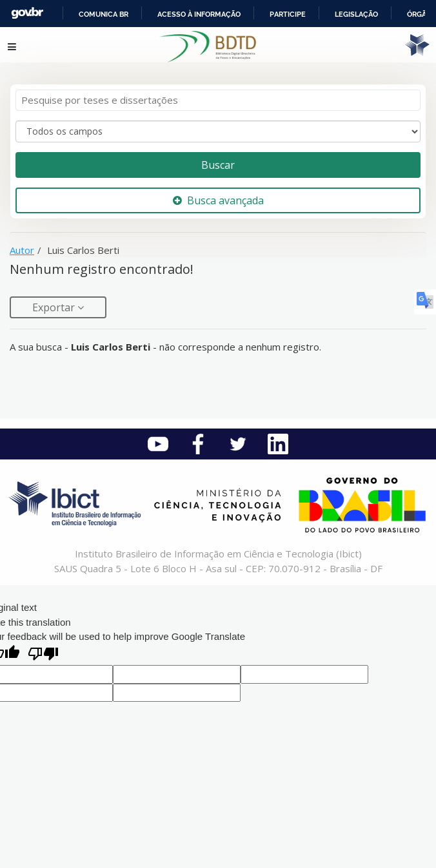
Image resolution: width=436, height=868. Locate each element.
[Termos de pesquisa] (218, 100)
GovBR (27, 13)
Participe (288, 14)
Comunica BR (104, 14)
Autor (22, 250)
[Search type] (218, 131)
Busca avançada (218, 200)
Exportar (55, 307)
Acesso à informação (199, 14)
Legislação (356, 14)
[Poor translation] (43, 655)
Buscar (218, 165)
